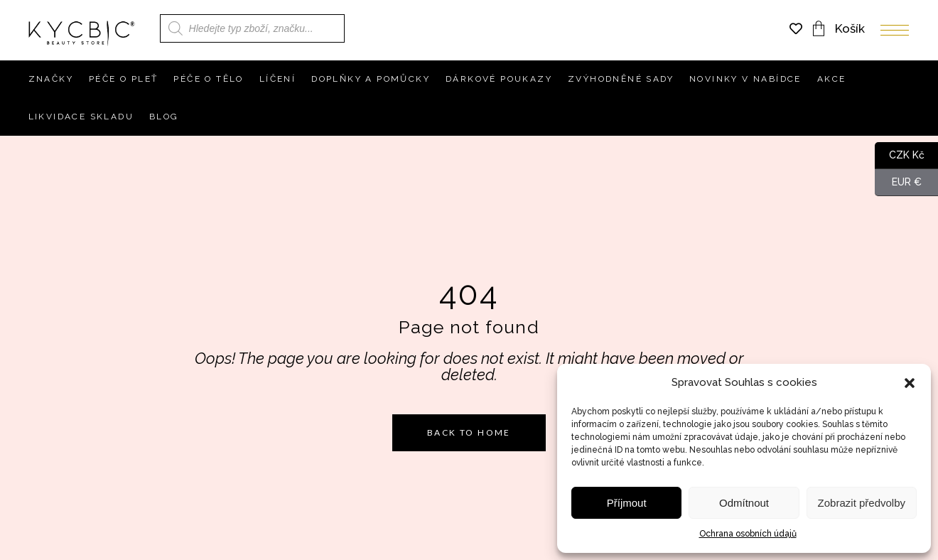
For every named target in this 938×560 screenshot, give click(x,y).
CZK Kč (900, 156)
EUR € (898, 183)
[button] (910, 383)
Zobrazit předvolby (862, 503)
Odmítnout (744, 503)
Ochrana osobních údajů (748, 534)
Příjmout (627, 503)
